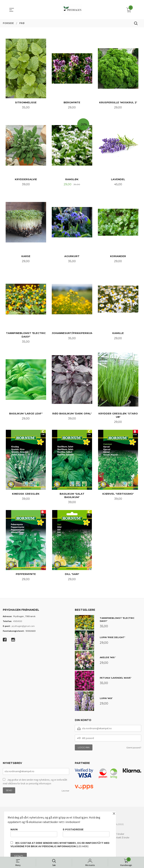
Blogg (119, 828)
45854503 (18, 625)
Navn (34, 832)
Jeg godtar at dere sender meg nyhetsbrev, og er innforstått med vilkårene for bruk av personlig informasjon (35, 786)
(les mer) (82, 846)
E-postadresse (86, 832)
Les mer (65, 795)
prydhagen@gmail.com (23, 630)
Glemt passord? (134, 751)
